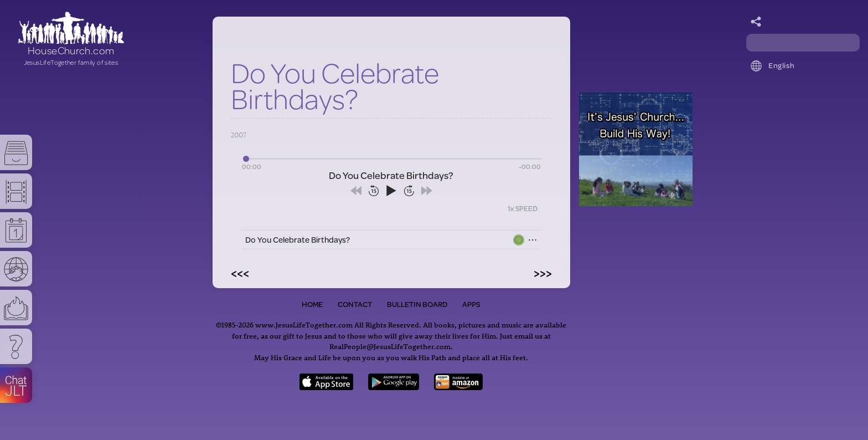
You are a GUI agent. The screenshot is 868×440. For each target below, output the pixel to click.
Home (312, 304)
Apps (471, 304)
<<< (240, 273)
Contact (355, 304)
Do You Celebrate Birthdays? (298, 240)
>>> (543, 273)
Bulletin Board (417, 304)
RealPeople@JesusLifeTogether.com (390, 346)
